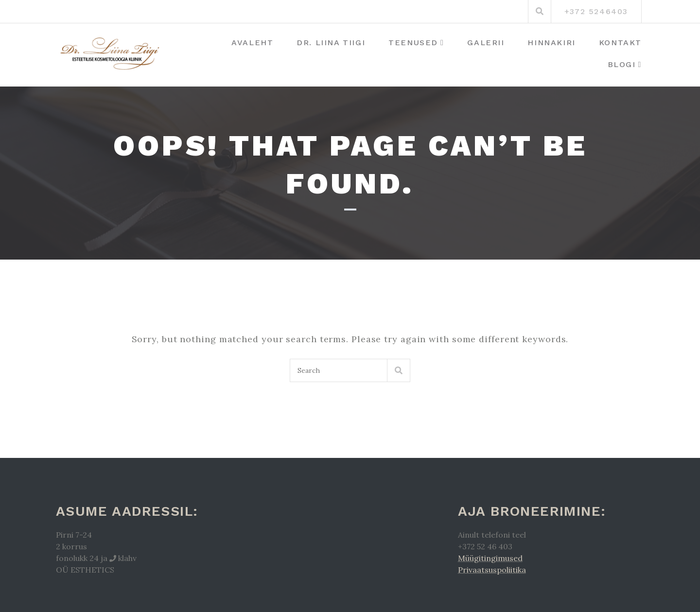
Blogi (622, 64)
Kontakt (620, 43)
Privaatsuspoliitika (492, 570)
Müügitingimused (490, 558)
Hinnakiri (551, 43)
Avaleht (252, 43)
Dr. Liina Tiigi (331, 43)
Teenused (413, 43)
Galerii (486, 43)
